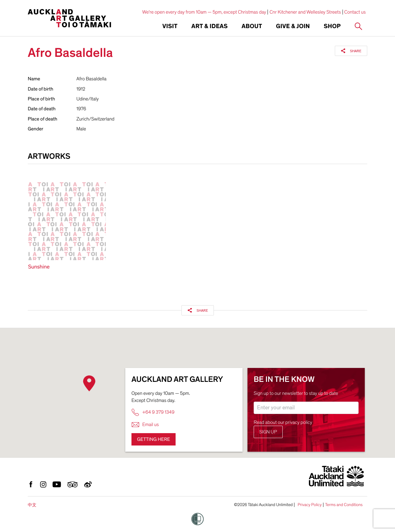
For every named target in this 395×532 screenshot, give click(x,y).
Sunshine (39, 267)
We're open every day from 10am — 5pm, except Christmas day (204, 12)
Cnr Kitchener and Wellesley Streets (305, 12)
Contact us (355, 12)
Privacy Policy (310, 505)
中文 (32, 505)
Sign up (268, 432)
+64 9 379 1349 (153, 412)
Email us (145, 425)
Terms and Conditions (344, 505)
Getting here (154, 439)
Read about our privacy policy (283, 422)
